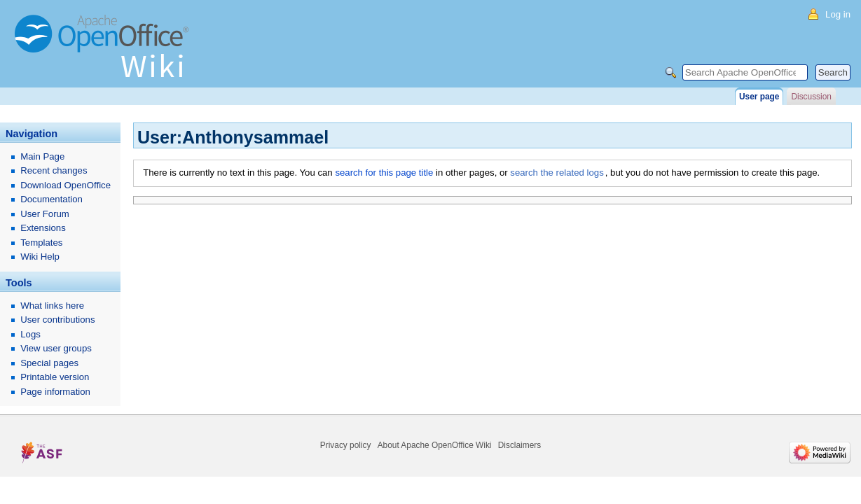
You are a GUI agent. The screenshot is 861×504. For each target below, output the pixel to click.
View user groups (56, 348)
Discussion (811, 97)
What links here (52, 306)
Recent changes (54, 170)
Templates (41, 243)
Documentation (51, 199)
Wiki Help (40, 257)
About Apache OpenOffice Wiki (435, 445)
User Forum (45, 214)
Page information (55, 392)
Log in (838, 14)
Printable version (55, 377)
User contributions (57, 320)
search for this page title (384, 173)
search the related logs (557, 173)
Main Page (42, 156)
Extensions (43, 228)
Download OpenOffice (66, 185)
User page (759, 97)
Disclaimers (519, 445)
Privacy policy (346, 445)
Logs (30, 334)
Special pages (49, 363)
